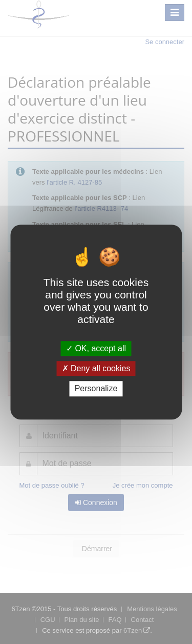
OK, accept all (96, 348)
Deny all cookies (96, 368)
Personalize (96, 389)
